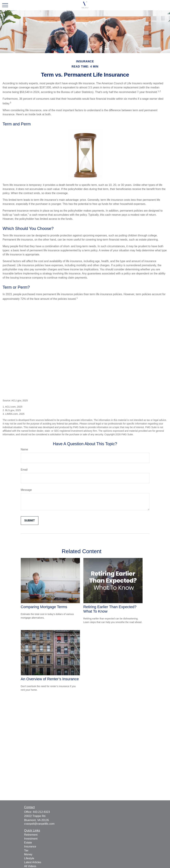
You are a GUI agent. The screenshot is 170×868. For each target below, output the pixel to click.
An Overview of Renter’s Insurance (50, 679)
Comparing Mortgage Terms (44, 607)
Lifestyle (29, 858)
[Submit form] (30, 521)
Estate (28, 843)
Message (26, 490)
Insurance (30, 847)
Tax (26, 850)
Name (24, 449)
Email (24, 470)
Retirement (31, 835)
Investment (31, 839)
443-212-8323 (41, 812)
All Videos (30, 866)
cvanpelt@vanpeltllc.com (39, 824)
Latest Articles (33, 862)
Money (28, 854)
